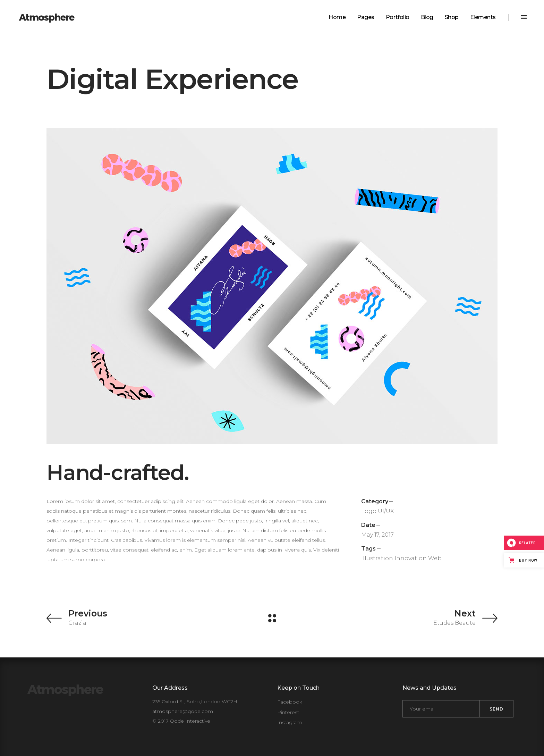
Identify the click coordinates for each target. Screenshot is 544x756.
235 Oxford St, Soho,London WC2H (195, 702)
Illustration (377, 558)
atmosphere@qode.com (183, 711)
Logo (369, 511)
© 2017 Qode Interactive (181, 721)
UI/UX (386, 511)
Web (435, 558)
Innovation (411, 558)
